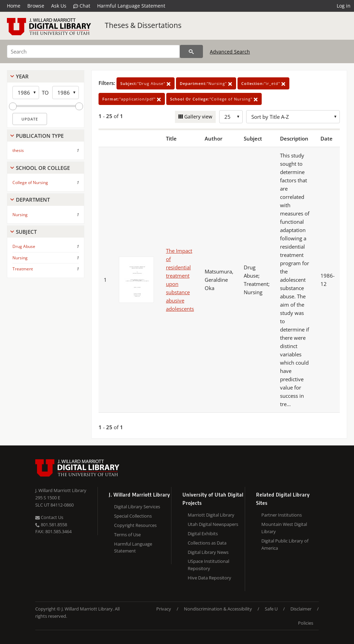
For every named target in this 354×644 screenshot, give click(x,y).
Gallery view (198, 117)
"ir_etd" (263, 83)
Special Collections (133, 516)
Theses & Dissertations (143, 25)
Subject (26, 232)
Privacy (164, 609)
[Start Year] (26, 93)
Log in (344, 6)
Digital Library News (208, 552)
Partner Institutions (282, 515)
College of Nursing (30, 182)
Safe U (271, 609)
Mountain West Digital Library (284, 528)
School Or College (43, 168)
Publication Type (40, 136)
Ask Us (59, 6)
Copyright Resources (135, 525)
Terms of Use (127, 535)
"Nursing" (206, 83)
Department (33, 200)
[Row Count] (231, 117)
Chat (82, 6)
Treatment (23, 269)
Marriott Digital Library (211, 515)
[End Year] (66, 93)
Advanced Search (230, 52)
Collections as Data (207, 543)
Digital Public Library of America (285, 544)
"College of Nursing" (214, 99)
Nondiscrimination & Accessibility (218, 609)
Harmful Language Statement (131, 6)
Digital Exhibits (203, 534)
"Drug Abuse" (146, 83)
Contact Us (49, 517)
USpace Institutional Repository (208, 565)
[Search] (93, 51)
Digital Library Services (137, 507)
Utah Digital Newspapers (213, 524)
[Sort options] (293, 117)
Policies (306, 623)
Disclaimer (301, 609)
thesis (18, 150)
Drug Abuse (24, 246)
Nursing (20, 215)
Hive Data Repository (209, 578)
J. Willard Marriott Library (61, 490)
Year (22, 76)
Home (14, 6)
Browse (36, 6)
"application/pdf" (132, 99)
